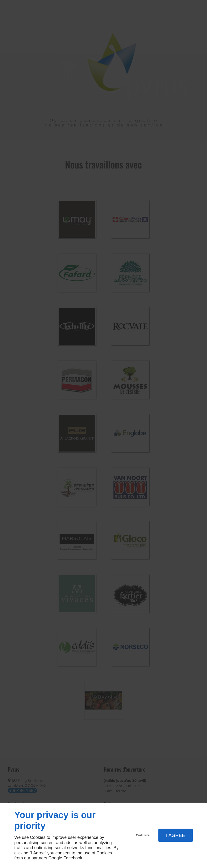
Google (55, 858)
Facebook (73, 858)
